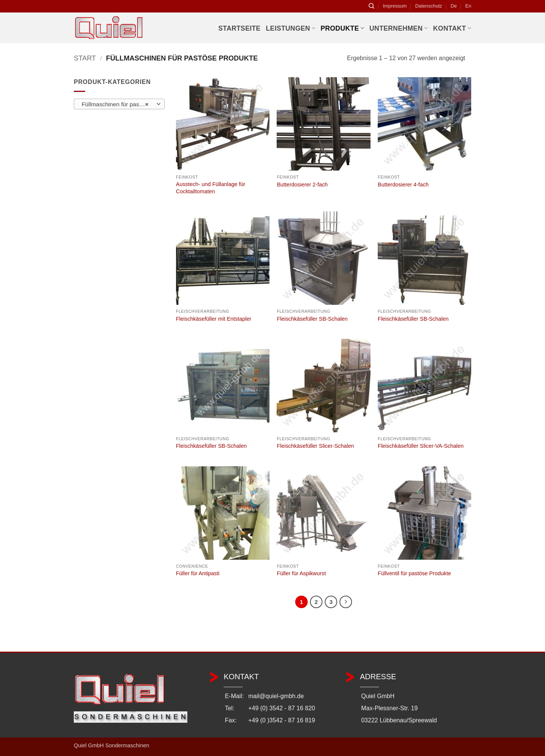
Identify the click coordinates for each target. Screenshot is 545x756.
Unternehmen (399, 28)
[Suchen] (371, 6)
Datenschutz (429, 6)
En (468, 6)
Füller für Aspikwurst (301, 573)
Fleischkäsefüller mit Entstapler (214, 319)
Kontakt (452, 28)
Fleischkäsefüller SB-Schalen (312, 319)
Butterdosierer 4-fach (403, 185)
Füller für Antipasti (198, 573)
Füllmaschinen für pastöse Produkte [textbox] (119, 104)
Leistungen (290, 28)
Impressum (395, 6)
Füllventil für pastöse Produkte (414, 573)
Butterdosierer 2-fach (302, 185)
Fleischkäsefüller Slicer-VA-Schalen (421, 446)
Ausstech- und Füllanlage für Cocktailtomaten (211, 188)
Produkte (342, 28)
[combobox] (119, 104)
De (454, 6)
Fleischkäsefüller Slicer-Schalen (315, 446)
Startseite (240, 28)
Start (85, 58)
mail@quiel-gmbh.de (276, 696)
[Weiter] (346, 602)
